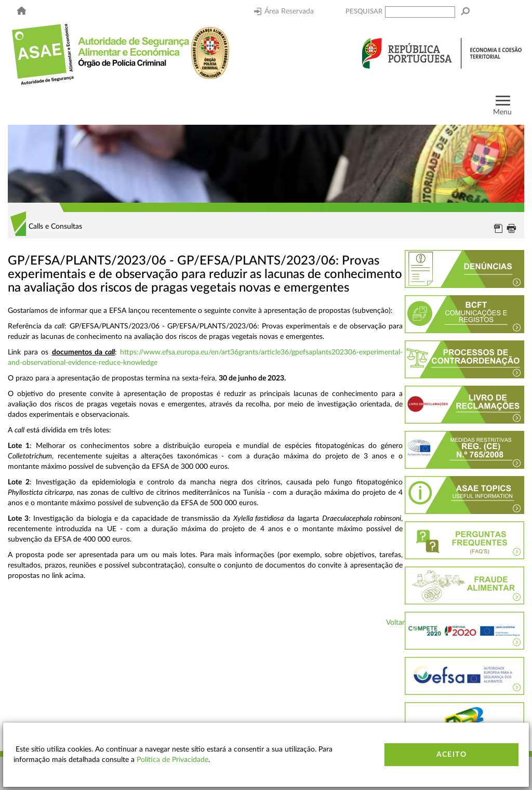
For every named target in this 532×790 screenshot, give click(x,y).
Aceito (451, 755)
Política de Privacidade (172, 760)
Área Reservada (284, 11)
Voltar (395, 623)
